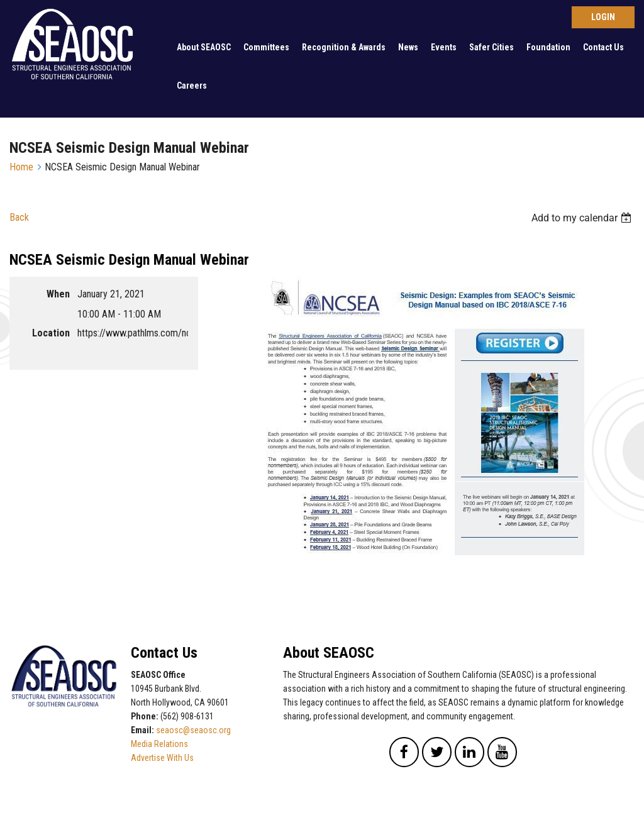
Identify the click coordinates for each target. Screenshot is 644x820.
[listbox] (583, 218)
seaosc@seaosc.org (193, 730)
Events (444, 47)
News (408, 47)
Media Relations (159, 744)
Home (21, 167)
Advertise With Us (162, 758)
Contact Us (603, 47)
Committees (266, 47)
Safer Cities (491, 47)
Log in (603, 17)
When (58, 294)
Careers (192, 86)
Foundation (548, 47)
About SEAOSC (204, 47)
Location (51, 333)
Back (19, 217)
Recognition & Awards (344, 47)
